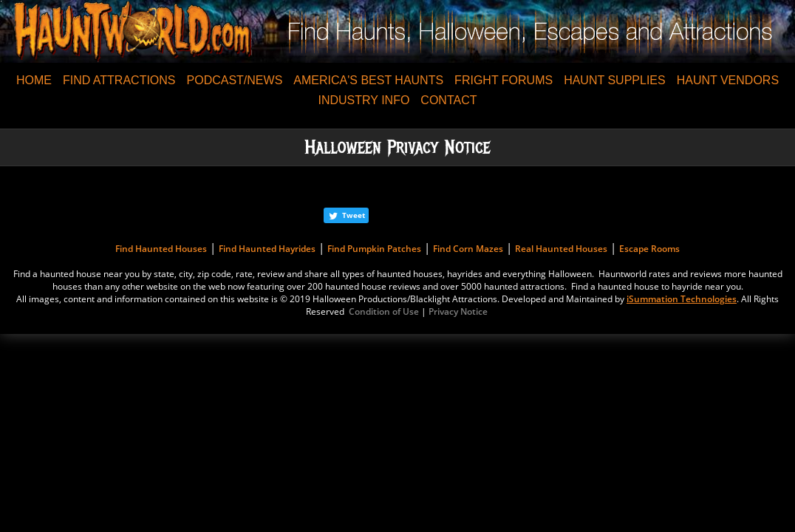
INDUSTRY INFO (364, 100)
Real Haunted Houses (561, 249)
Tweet (354, 215)
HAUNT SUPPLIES (615, 80)
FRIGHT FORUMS (504, 80)
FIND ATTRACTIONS (119, 80)
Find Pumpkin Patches (374, 249)
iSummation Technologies (682, 299)
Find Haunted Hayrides (267, 249)
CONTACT (448, 100)
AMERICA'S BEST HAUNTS (368, 80)
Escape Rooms (649, 249)
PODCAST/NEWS (235, 80)
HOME (34, 80)
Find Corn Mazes (468, 249)
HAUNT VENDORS (728, 80)
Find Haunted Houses (161, 249)
